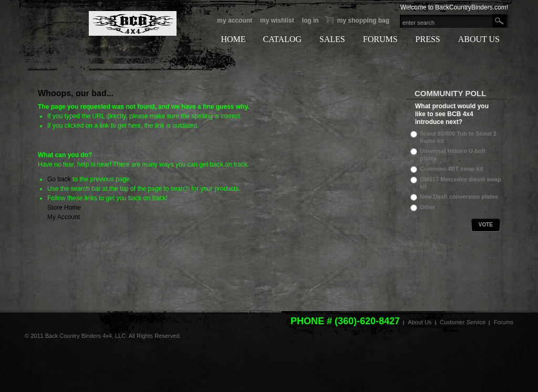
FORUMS (380, 39)
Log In (311, 20)
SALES (332, 39)
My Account (235, 20)
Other (427, 207)
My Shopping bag (363, 20)
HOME (233, 39)
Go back (59, 179)
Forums (504, 322)
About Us (420, 322)
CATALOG (282, 39)
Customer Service (463, 322)
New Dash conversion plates (459, 197)
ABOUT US (479, 39)
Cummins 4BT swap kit (451, 169)
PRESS (428, 39)
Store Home (64, 208)
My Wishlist (277, 20)
